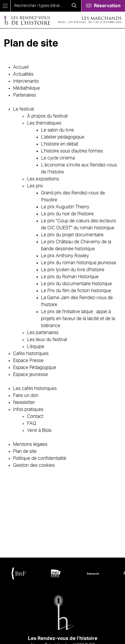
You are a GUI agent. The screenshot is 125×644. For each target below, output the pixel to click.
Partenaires (25, 95)
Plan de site (25, 451)
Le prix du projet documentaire (72, 235)
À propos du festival (47, 116)
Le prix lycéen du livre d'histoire (73, 270)
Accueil (21, 67)
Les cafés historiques (35, 388)
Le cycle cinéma (58, 158)
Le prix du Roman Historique (70, 277)
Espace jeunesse (31, 375)
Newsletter (24, 402)
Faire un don (26, 395)
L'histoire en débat (60, 144)
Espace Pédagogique (35, 368)
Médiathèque (26, 88)
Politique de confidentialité (40, 458)
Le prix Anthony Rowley (65, 256)
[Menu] (5, 6)
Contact (35, 416)
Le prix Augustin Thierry (65, 207)
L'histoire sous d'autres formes (72, 151)
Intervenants (26, 81)
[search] (39, 6)
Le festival (23, 109)
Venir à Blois (39, 430)
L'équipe (36, 347)
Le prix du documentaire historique (76, 284)
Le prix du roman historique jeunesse (79, 263)
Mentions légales (30, 444)
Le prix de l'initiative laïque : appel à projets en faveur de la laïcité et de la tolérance (78, 319)
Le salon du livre (57, 130)
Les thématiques (44, 123)
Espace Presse (28, 361)
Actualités (23, 74)
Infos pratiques (28, 409)
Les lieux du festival (47, 340)
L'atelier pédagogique (63, 137)
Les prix (35, 186)
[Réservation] (103, 6)
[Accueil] (27, 20)
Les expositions (43, 179)
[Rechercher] (74, 6)
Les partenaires (43, 333)
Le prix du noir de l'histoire (67, 214)
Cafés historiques (31, 354)
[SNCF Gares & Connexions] (56, 573)
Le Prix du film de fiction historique (76, 291)
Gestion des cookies (34, 465)
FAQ (32, 423)
